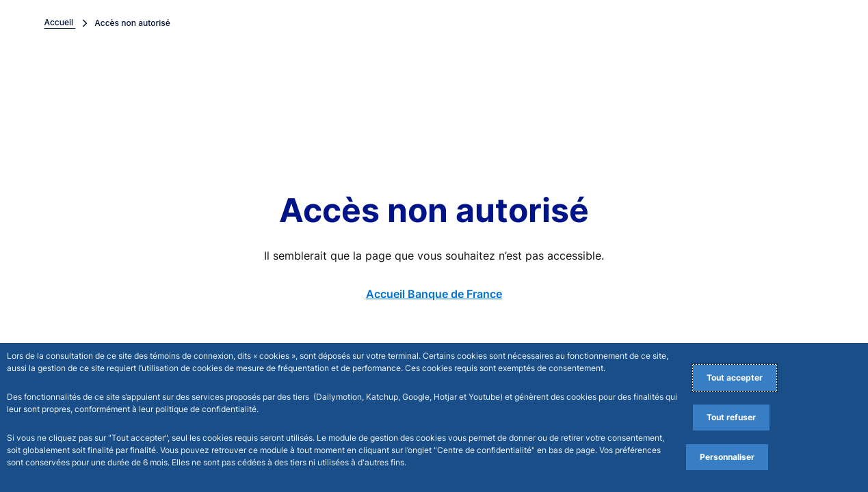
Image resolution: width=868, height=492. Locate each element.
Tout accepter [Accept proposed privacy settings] (735, 378)
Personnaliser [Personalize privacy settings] (727, 457)
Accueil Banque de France (434, 294)
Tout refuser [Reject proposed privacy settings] (731, 417)
